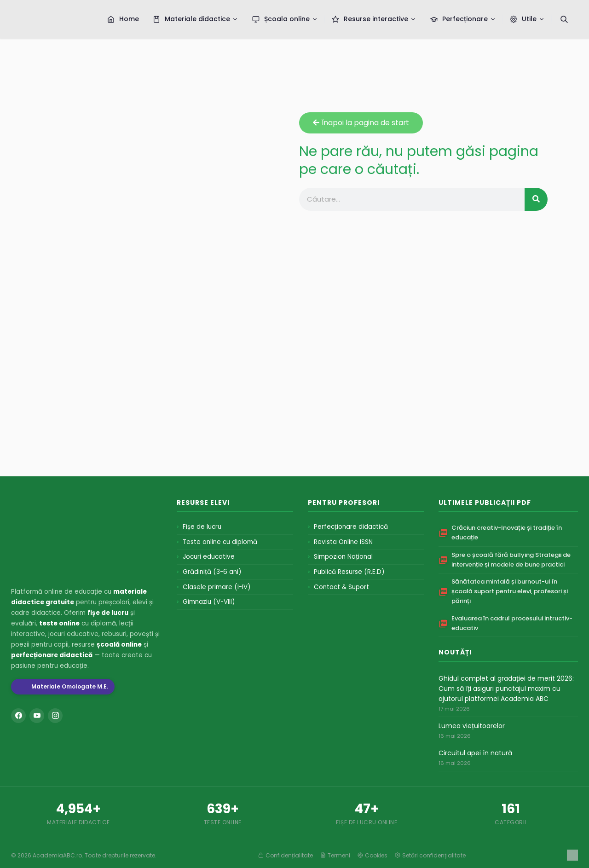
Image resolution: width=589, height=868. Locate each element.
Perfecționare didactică (351, 527)
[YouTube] (37, 716)
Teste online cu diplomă (220, 542)
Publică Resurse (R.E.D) (349, 572)
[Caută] (564, 19)
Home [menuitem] (123, 19)
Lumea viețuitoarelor (472, 726)
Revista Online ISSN (343, 542)
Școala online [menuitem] (285, 19)
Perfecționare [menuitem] (463, 19)
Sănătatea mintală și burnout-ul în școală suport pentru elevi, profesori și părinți (510, 591)
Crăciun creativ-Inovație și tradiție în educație (507, 532)
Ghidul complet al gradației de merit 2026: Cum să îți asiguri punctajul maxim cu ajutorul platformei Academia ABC (506, 689)
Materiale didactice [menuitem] (196, 19)
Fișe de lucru (202, 527)
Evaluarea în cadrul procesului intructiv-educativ (512, 623)
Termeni (335, 855)
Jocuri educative (209, 557)
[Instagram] (55, 716)
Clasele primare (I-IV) (217, 587)
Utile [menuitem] (527, 19)
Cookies (372, 855)
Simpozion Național (343, 557)
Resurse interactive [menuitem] (374, 19)
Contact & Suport (341, 587)
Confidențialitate (286, 855)
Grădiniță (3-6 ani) (212, 572)
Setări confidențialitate (430, 855)
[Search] (536, 199)
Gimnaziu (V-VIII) (209, 602)
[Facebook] (18, 716)
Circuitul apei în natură (475, 753)
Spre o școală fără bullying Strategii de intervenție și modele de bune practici (511, 560)
